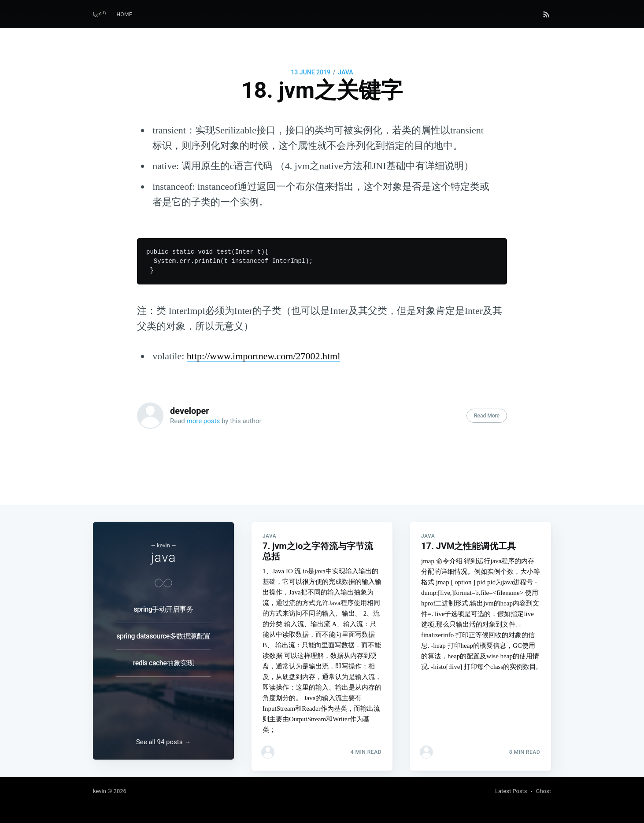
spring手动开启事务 (164, 598)
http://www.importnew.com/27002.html (264, 356)
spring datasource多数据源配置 (163, 625)
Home (124, 15)
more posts (204, 421)
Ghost (544, 791)
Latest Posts (511, 791)
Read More (487, 416)
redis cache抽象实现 (164, 652)
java (345, 72)
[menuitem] (124, 15)
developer (190, 411)
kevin (100, 791)
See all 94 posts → (163, 742)
